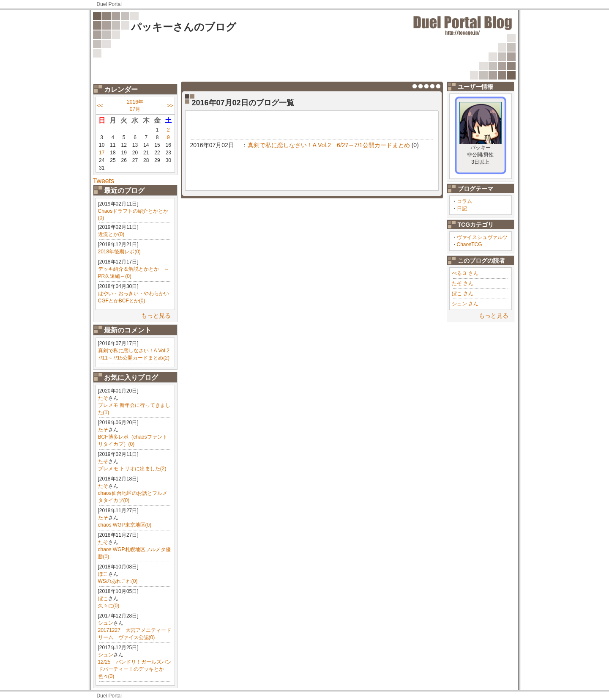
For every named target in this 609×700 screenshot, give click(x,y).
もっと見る (156, 316)
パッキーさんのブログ (184, 27)
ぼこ (103, 574)
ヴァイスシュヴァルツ (482, 237)
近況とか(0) (111, 234)
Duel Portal (109, 4)
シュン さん (465, 304)
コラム (464, 201)
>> (170, 106)
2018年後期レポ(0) (119, 252)
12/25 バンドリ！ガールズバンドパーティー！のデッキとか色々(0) (135, 669)
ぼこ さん (463, 294)
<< (100, 106)
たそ (103, 398)
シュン (106, 623)
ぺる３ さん (465, 273)
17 (102, 153)
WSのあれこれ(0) (118, 581)
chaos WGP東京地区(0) (125, 525)
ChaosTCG (470, 244)
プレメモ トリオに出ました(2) (132, 469)
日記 (462, 209)
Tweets (104, 181)
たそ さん (463, 283)
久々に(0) (109, 606)
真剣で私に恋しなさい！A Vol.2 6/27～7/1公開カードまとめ (329, 145)
